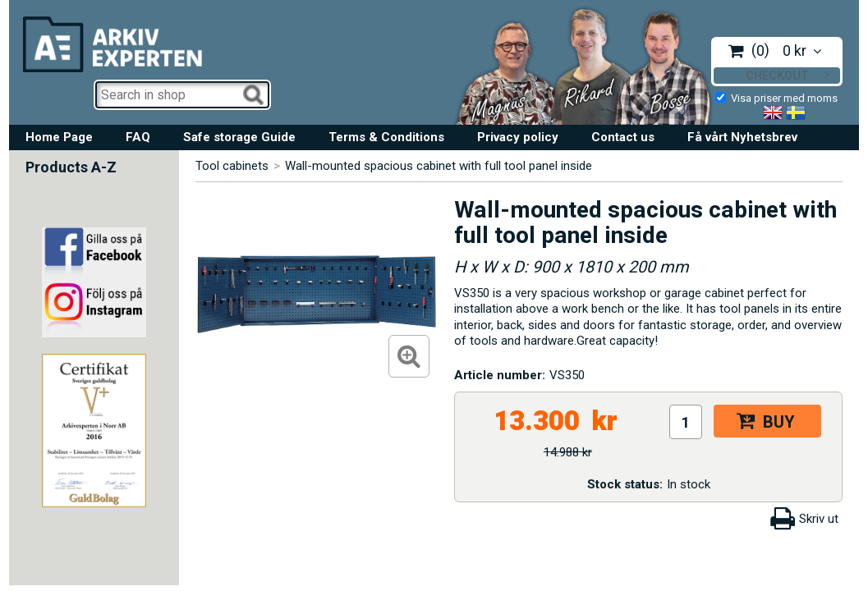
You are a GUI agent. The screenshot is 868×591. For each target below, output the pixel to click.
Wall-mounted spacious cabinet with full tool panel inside (439, 166)
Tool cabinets (232, 166)
